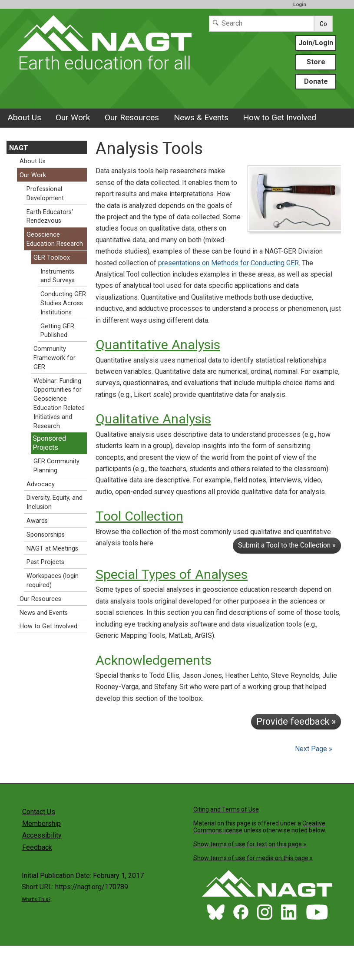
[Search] (261, 24)
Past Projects (45, 562)
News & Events (201, 117)
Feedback (37, 847)
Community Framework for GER (55, 358)
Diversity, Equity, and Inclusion (55, 502)
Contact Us (39, 812)
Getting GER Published (57, 331)
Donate (316, 81)
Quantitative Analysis (158, 345)
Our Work (73, 117)
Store (316, 62)
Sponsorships (46, 535)
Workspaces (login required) (53, 581)
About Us (24, 117)
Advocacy (41, 484)
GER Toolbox (52, 258)
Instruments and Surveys (58, 276)
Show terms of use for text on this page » (250, 844)
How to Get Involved (280, 117)
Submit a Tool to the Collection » (287, 545)
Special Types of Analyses (172, 574)
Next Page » (313, 749)
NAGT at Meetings (52, 549)
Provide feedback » (296, 721)
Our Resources (132, 117)
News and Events (44, 613)
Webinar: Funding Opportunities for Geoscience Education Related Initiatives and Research (59, 404)
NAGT (19, 148)
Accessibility (42, 835)
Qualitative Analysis (153, 419)
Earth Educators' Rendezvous (50, 217)
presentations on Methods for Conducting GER (228, 263)
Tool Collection (139, 516)
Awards (37, 521)
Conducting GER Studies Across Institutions (63, 303)
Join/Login (316, 43)
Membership (41, 823)
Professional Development (45, 194)
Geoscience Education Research (55, 239)
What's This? (36, 899)
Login (300, 4)
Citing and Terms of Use (226, 809)
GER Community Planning (56, 466)
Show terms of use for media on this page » (253, 858)
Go (323, 24)
